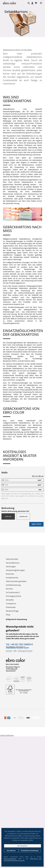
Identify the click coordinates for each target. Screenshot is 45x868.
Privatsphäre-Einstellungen (30, 851)
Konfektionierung (13, 585)
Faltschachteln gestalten (16, 581)
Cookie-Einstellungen (7, 735)
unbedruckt (23, 517)
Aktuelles (10, 600)
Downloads (11, 607)
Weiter (36, 524)
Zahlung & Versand (25, 651)
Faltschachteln (12, 559)
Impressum (10, 646)
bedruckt (8, 517)
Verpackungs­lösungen (15, 570)
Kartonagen (11, 566)
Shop (8, 615)
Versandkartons (13, 563)
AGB (15, 651)
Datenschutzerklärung (10, 859)
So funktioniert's (13, 592)
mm (40, 480)
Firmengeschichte (13, 596)
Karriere (9, 589)
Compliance (11, 604)
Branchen (10, 574)
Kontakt (9, 651)
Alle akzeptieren (22, 846)
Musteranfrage (12, 611)
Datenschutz (21, 646)
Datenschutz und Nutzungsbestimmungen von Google (22, 860)
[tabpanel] (22, 23)
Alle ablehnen (11, 851)
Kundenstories (12, 578)
